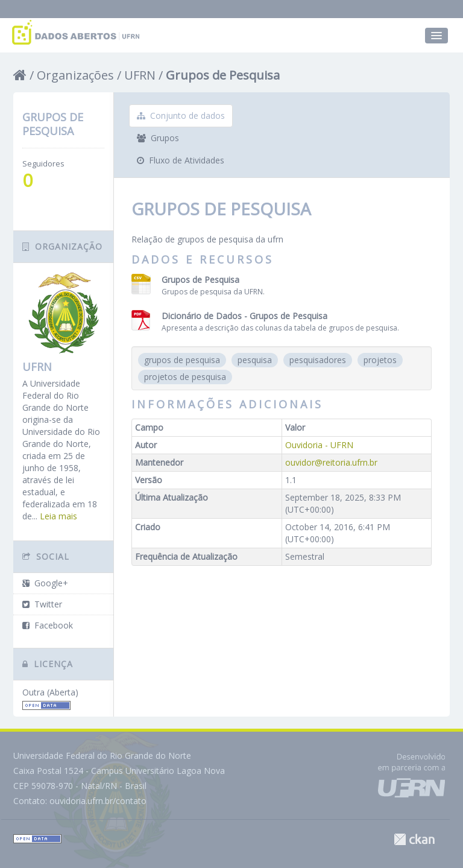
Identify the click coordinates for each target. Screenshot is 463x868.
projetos (380, 360)
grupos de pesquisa (182, 360)
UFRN (140, 75)
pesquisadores (318, 360)
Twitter (42, 604)
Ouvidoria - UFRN (319, 445)
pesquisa (255, 360)
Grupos (158, 138)
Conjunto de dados (181, 116)
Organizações (75, 75)
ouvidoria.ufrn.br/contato (98, 801)
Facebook (48, 625)
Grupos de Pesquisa (223, 75)
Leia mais (58, 516)
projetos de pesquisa (185, 377)
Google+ (45, 583)
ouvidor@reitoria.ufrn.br (331, 462)
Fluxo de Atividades (181, 160)
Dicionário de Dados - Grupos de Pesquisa (244, 316)
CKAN (414, 839)
